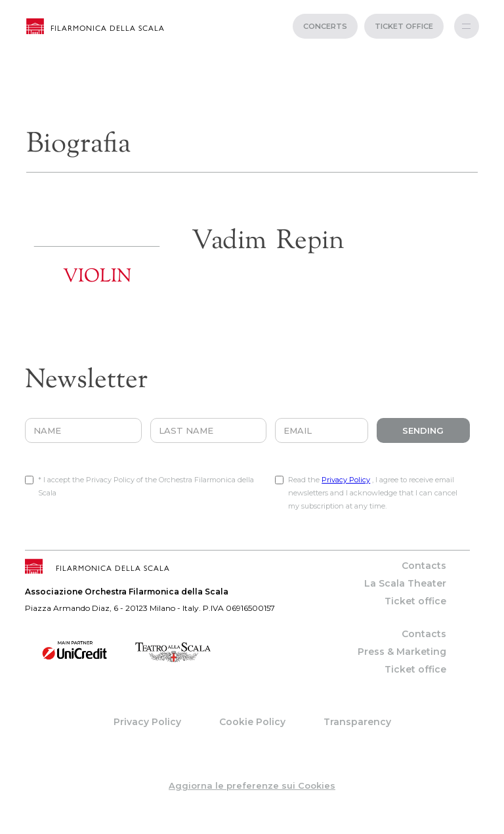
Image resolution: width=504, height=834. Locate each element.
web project (252, 827)
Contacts (424, 566)
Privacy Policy (346, 480)
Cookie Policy (252, 722)
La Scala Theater (405, 583)
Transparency (357, 722)
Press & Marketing (402, 652)
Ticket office (415, 601)
